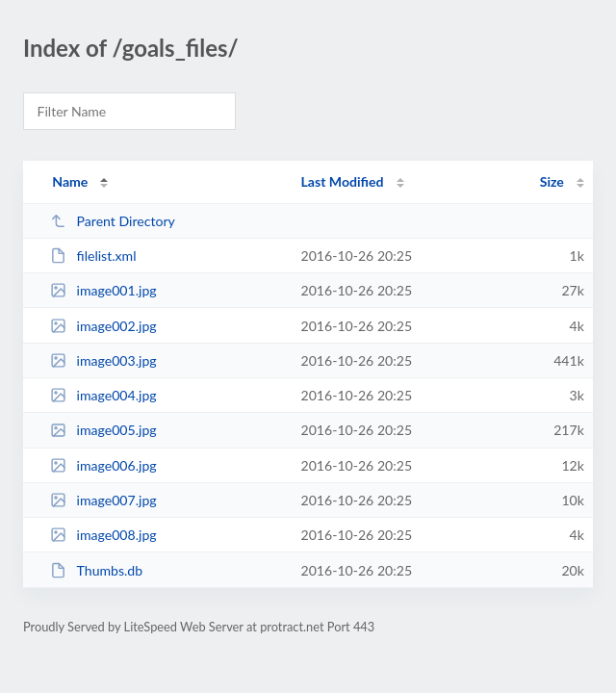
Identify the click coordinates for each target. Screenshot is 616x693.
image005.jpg (103, 430)
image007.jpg (103, 500)
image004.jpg (103, 395)
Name (70, 181)
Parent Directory (113, 221)
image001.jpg (103, 290)
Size (552, 181)
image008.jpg (103, 535)
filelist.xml (93, 256)
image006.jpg (103, 465)
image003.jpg (103, 360)
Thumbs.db (96, 570)
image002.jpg (103, 326)
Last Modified (343, 181)
